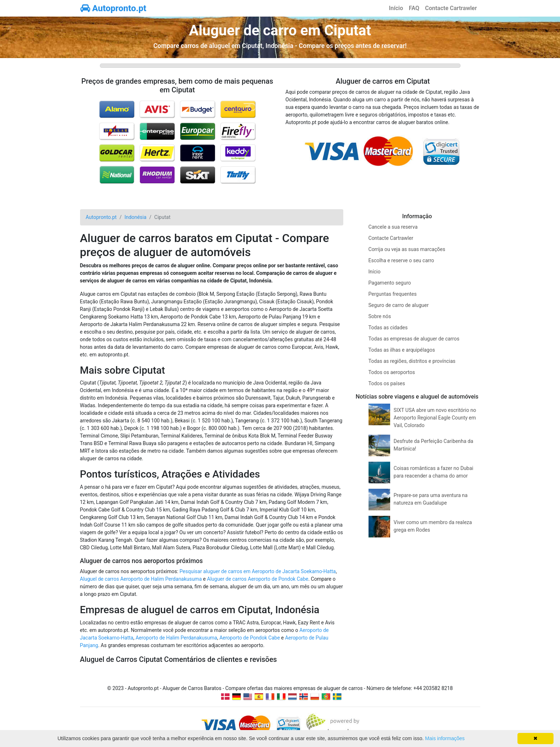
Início (396, 8)
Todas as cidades (388, 328)
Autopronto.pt (113, 8)
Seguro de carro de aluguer (399, 305)
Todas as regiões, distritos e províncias (412, 361)
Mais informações (445, 738)
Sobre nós (380, 316)
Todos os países (387, 383)
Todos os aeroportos (392, 372)
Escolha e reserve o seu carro (401, 260)
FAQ (414, 8)
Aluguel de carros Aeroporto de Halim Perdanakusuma (141, 579)
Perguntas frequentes (393, 294)
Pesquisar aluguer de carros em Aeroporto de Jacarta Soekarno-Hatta (258, 571)
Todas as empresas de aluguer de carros (414, 339)
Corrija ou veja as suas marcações (407, 249)
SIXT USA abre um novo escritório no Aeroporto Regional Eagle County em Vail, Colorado (435, 418)
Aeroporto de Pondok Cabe (250, 638)
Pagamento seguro (390, 283)
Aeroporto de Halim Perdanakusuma (176, 638)
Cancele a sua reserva (393, 227)
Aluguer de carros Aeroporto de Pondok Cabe (258, 579)
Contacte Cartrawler (451, 8)
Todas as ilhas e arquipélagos (402, 350)
